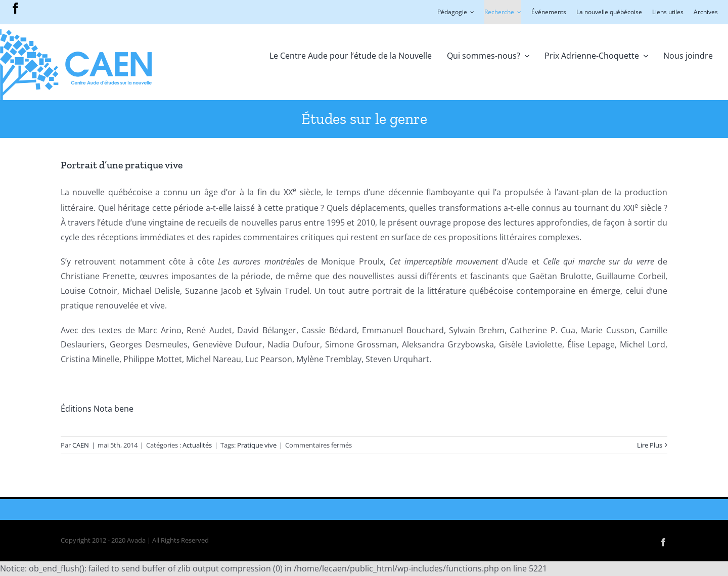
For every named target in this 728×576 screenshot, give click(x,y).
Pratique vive (257, 445)
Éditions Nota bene (97, 409)
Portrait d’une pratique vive (122, 165)
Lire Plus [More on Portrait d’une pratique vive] (650, 445)
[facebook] (16, 8)
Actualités (197, 445)
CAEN (81, 445)
